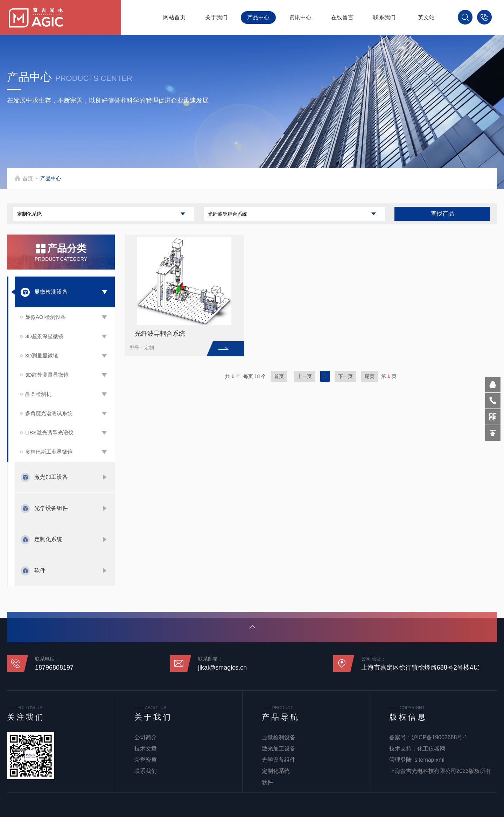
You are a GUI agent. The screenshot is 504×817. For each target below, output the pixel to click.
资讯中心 (300, 17)
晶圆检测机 (38, 394)
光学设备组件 (51, 508)
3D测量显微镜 (42, 355)
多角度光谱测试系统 (49, 413)
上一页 (304, 376)
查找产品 (442, 214)
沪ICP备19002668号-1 (440, 737)
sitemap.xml (430, 760)
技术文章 (146, 749)
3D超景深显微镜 (44, 336)
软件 (40, 570)
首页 (29, 178)
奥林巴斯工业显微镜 (49, 452)
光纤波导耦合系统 (160, 334)
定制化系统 (48, 539)
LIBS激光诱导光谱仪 (49, 432)
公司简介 (146, 737)
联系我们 (384, 17)
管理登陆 (400, 760)
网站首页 (174, 17)
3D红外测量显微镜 (47, 375)
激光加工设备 (51, 477)
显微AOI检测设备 (45, 317)
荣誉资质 (146, 760)
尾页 (370, 376)
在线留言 (342, 17)
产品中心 (258, 17)
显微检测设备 (51, 292)
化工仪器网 (431, 749)
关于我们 (216, 17)
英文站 (426, 17)
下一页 (345, 376)
